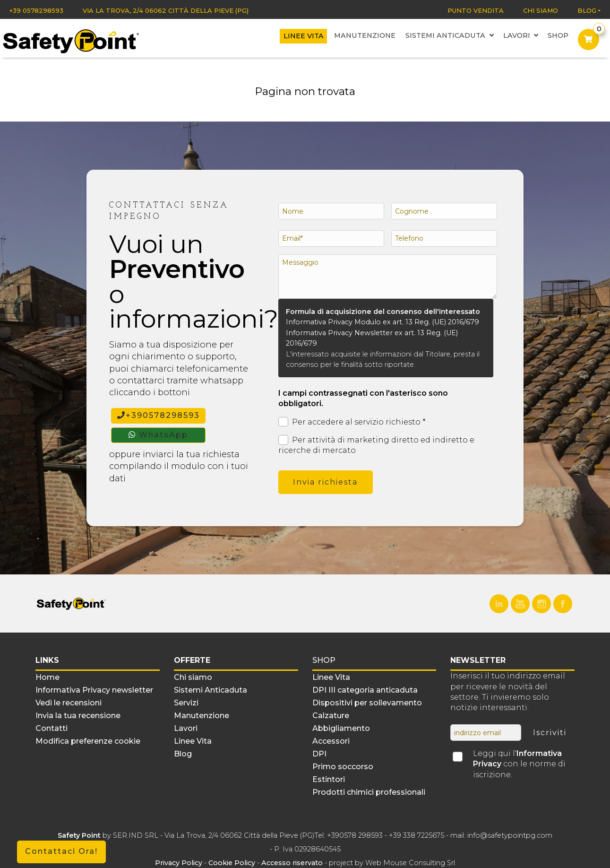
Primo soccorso (343, 767)
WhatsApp (158, 435)
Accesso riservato (292, 863)
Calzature (331, 716)
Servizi (186, 703)
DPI (319, 754)
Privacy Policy (180, 863)
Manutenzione (366, 36)
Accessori (331, 741)
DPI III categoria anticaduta (365, 690)
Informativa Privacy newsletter (94, 690)
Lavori (520, 36)
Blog (587, 10)
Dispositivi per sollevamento (367, 703)
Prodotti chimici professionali (369, 792)
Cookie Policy (232, 863)
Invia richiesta (325, 482)
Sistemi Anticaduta (450, 36)
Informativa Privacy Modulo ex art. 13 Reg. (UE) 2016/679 (382, 322)
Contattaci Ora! (61, 851)
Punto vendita (476, 10)
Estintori (329, 779)
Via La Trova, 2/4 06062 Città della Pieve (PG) (166, 10)
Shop (557, 36)
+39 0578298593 (36, 10)
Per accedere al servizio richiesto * (352, 422)
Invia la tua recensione (78, 716)
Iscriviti (550, 733)
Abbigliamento (341, 728)
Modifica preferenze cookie (88, 741)
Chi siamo (541, 10)
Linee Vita (305, 36)
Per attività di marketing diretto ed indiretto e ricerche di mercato (376, 445)
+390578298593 (159, 415)
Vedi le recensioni (69, 703)
